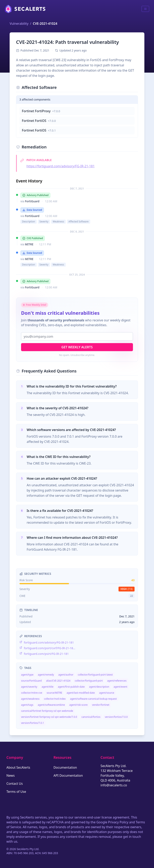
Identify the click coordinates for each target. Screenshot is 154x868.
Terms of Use (16, 792)
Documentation (65, 767)
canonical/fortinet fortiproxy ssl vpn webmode (47, 711)
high (127, 589)
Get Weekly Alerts (77, 347)
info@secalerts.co (114, 785)
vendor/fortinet (101, 705)
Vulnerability (19, 24)
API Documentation (68, 775)
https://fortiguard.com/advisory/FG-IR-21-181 (61, 166)
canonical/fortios (91, 717)
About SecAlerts (18, 767)
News (11, 775)
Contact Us (15, 784)
